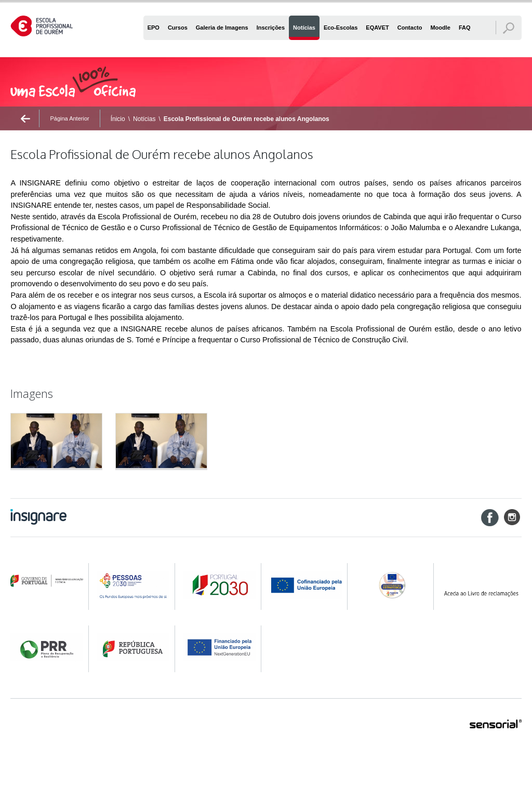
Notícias (144, 119)
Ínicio (118, 119)
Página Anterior (69, 118)
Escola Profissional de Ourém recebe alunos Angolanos (247, 119)
